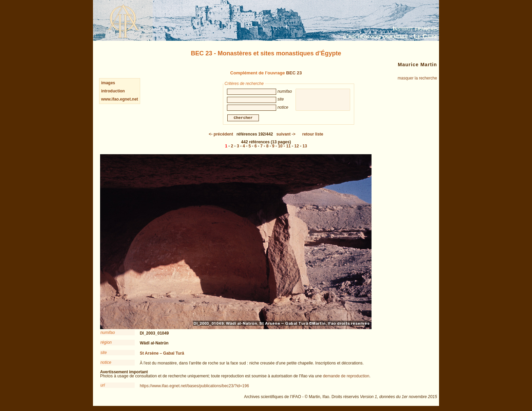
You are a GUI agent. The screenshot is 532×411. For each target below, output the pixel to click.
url (103, 386)
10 (280, 147)
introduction (113, 91)
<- (221, 135)
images (108, 83)
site (104, 354)
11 (288, 147)
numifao (108, 334)
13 (305, 147)
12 (296, 147)
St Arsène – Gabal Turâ (162, 354)
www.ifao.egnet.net (120, 99)
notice (106, 363)
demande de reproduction (346, 377)
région (106, 343)
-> (286, 135)
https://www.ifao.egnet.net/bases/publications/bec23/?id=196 (194, 387)
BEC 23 (294, 73)
